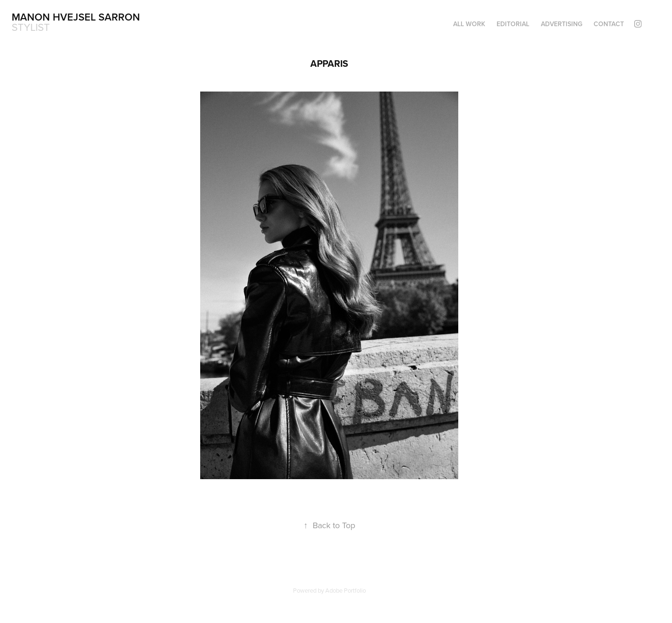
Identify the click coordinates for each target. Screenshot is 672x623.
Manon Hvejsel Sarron (76, 17)
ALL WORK (469, 24)
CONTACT (609, 24)
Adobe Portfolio (346, 590)
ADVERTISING (562, 24)
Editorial (513, 24)
